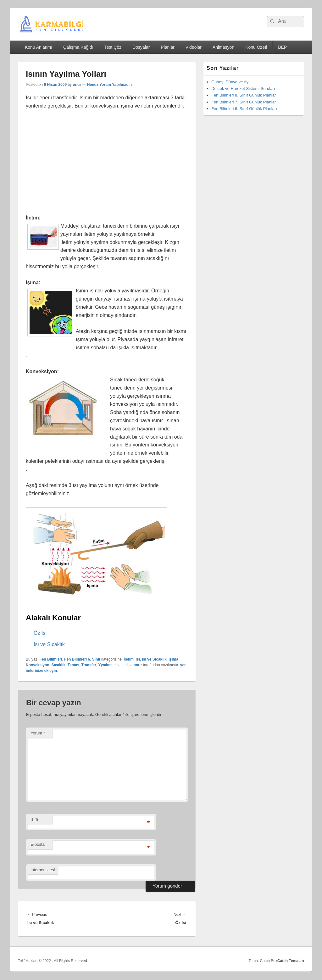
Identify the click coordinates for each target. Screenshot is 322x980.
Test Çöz (113, 47)
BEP (282, 47)
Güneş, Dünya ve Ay (230, 82)
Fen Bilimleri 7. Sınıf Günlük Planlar (244, 102)
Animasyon (223, 47)
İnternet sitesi (43, 870)
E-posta (38, 844)
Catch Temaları (291, 961)
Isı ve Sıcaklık (154, 659)
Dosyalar (141, 47)
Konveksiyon (38, 665)
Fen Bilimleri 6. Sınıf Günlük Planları (244, 109)
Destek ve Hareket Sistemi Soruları (243, 89)
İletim (128, 659)
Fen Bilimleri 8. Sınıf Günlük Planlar (244, 95)
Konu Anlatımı (39, 47)
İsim (34, 819)
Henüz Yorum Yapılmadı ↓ (110, 85)
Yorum (38, 733)
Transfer (89, 665)
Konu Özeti (256, 47)
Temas (73, 665)
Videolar (194, 47)
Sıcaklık (58, 665)
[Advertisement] (107, 162)
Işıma (173, 659)
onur (77, 85)
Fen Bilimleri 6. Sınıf (82, 659)
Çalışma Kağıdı (78, 47)
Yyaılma (105, 665)
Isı (138, 659)
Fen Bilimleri (51, 659)
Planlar (168, 47)
